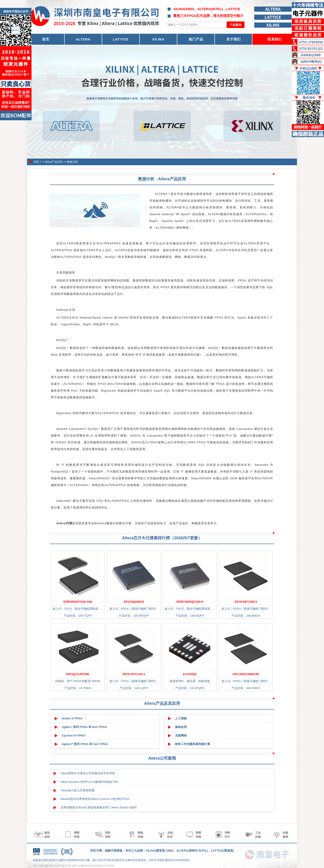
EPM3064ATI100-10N (78, 602)
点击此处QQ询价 (311, 55)
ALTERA (83, 39)
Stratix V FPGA (72, 718)
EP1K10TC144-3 (134, 674)
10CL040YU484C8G (246, 674)
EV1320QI (190, 674)
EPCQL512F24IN (78, 674)
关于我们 (234, 39)
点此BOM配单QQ (311, 62)
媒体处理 (181, 727)
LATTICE (121, 39)
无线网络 (181, 735)
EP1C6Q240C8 (134, 602)
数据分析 (72, 162)
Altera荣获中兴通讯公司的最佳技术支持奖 (88, 773)
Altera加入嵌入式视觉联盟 (78, 790)
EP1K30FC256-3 (246, 602)
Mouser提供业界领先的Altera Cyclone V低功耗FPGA (95, 799)
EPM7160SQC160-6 (190, 602)
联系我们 (275, 39)
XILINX (158, 39)
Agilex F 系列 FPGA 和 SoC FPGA (85, 744)
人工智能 (181, 718)
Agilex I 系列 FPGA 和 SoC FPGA (84, 727)
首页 (36, 162)
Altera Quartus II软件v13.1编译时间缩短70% (89, 782)
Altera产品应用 (53, 162)
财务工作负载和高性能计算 (193, 744)
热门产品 (196, 39)
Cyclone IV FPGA (74, 735)
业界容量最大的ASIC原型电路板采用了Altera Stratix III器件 (99, 807)
